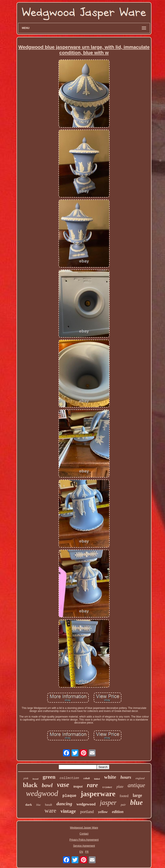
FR (87, 852)
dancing (64, 804)
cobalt (87, 778)
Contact (84, 834)
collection (69, 778)
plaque (69, 796)
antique (136, 785)
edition (118, 812)
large (137, 795)
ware (50, 811)
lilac (38, 805)
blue (137, 802)
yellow (103, 812)
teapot (78, 786)
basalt (49, 805)
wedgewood (86, 804)
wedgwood (42, 794)
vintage (68, 811)
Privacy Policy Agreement (84, 840)
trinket (107, 787)
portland (87, 812)
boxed (36, 779)
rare (92, 785)
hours (126, 777)
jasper (108, 803)
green (49, 777)
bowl (47, 785)
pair (123, 805)
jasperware (98, 794)
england (140, 778)
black (30, 785)
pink (26, 778)
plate (120, 787)
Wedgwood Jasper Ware (84, 828)
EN (81, 852)
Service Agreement (84, 846)
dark (29, 805)
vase (63, 785)
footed (124, 796)
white (110, 777)
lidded (97, 779)
